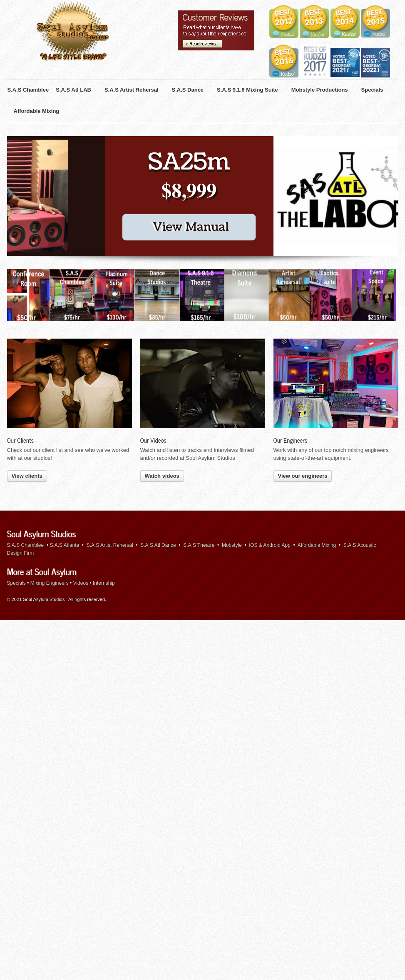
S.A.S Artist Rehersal (110, 464)
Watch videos (162, 394)
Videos (81, 501)
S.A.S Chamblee (26, 464)
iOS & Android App (270, 464)
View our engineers (303, 394)
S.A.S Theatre (199, 464)
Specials (16, 501)
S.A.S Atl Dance (158, 464)
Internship (104, 501)
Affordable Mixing (317, 464)
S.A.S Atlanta (64, 464)
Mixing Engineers (50, 501)
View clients (27, 394)
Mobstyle (232, 464)
